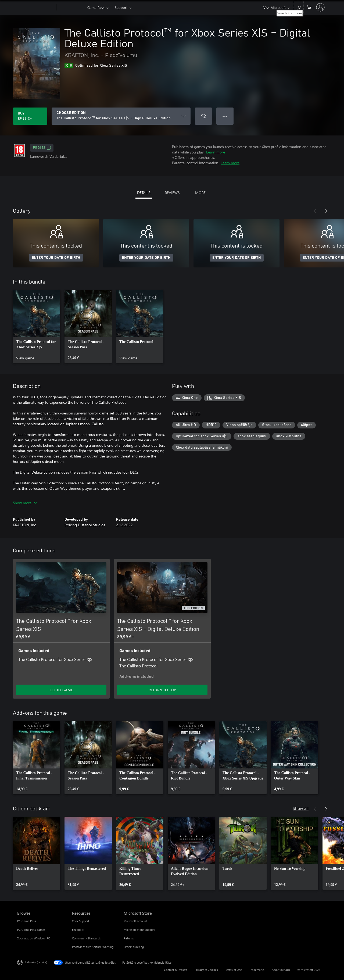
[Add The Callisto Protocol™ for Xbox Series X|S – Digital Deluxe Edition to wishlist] (203, 116)
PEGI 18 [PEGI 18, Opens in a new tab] (42, 148)
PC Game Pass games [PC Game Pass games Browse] (31, 930)
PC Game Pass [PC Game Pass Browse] (27, 921)
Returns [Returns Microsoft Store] (129, 938)
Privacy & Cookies (206, 970)
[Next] (326, 211)
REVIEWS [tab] (172, 193)
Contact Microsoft (176, 970)
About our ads (281, 970)
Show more (25, 503)
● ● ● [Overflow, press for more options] (225, 116)
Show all (301, 808)
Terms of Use (234, 970)
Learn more (216, 152)
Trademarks (257, 970)
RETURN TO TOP (162, 690)
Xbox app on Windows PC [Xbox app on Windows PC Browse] (34, 938)
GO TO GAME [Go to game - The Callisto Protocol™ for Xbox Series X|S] (61, 690)
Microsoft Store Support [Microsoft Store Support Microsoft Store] (139, 930)
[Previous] (315, 211)
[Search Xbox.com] (299, 7)
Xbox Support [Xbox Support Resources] (81, 921)
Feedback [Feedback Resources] (78, 930)
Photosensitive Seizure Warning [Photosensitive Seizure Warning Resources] (93, 947)
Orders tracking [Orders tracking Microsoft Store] (134, 947)
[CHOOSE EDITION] (121, 116)
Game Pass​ (96, 7)
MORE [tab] (200, 193)
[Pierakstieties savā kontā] (320, 7)
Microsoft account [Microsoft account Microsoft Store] (135, 921)
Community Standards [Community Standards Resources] (86, 938)
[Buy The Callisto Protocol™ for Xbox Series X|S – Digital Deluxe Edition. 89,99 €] (30, 116)
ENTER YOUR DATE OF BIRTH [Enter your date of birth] (56, 258)
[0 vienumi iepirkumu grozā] (309, 7)
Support (121, 7)
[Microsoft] (36, 8)
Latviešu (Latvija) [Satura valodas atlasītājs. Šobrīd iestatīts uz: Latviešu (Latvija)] (36, 962)
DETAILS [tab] (144, 193)
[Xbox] (71, 8)
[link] (37, 327)
